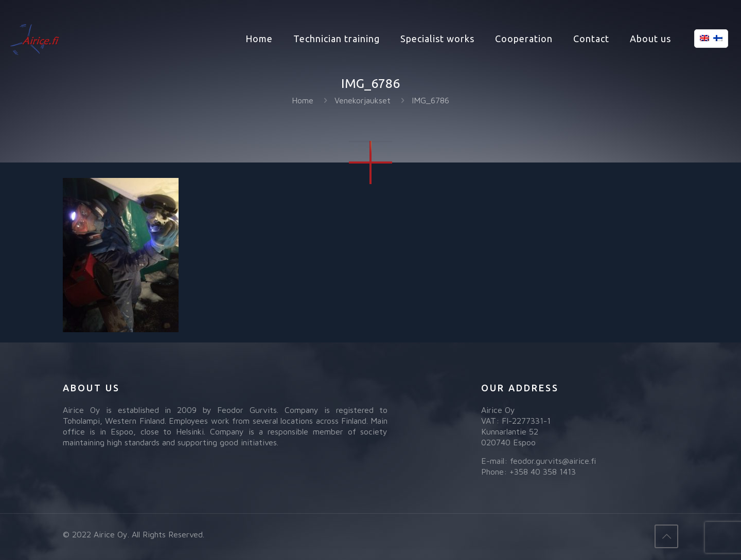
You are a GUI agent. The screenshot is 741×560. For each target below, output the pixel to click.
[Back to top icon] (666, 536)
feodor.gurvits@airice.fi (553, 461)
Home (303, 100)
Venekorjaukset (363, 100)
